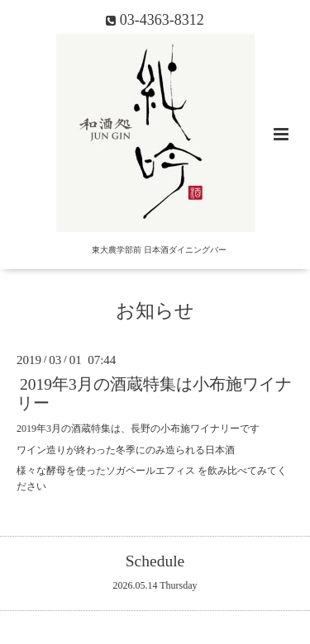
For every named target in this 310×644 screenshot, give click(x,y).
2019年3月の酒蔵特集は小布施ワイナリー (154, 394)
